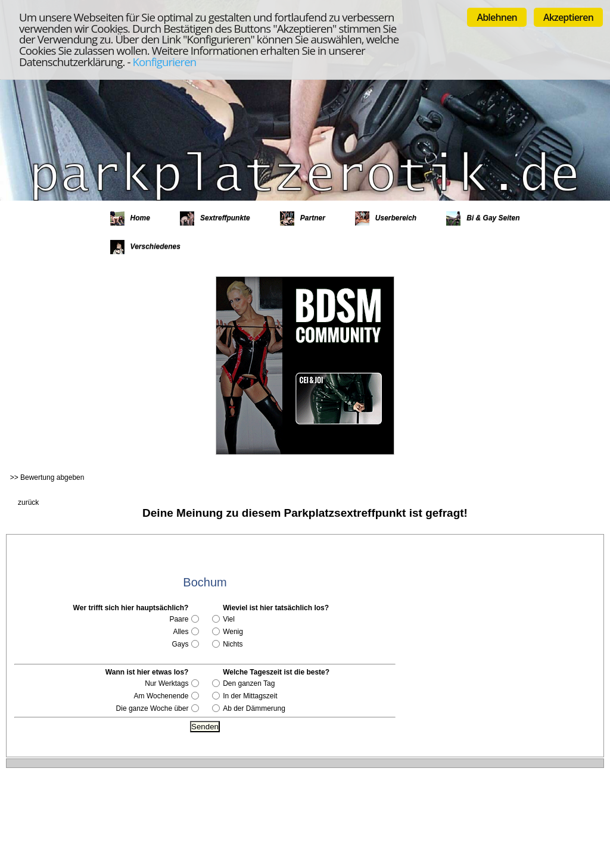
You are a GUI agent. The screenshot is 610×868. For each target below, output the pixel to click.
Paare (179, 619)
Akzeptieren (568, 17)
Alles (180, 632)
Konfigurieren (164, 62)
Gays (180, 644)
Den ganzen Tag (249, 683)
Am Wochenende (161, 696)
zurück (28, 502)
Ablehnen (497, 17)
